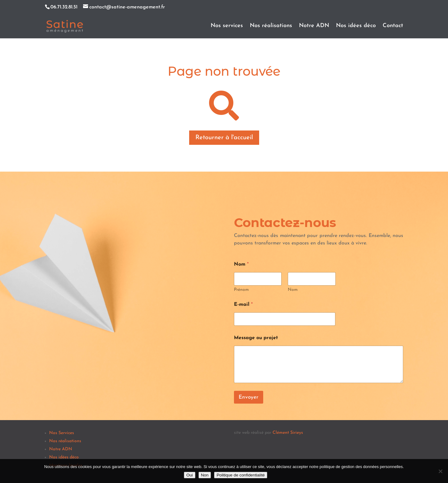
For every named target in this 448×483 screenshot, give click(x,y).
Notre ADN (314, 26)
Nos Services (62, 433)
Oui (190, 475)
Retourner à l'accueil (224, 138)
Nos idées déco (356, 26)
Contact (393, 26)
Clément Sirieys (288, 433)
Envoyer (249, 397)
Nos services (227, 26)
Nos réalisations (271, 26)
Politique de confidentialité (241, 475)
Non (205, 475)
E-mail (243, 305)
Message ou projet (256, 338)
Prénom (241, 290)
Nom (293, 290)
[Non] (440, 471)
